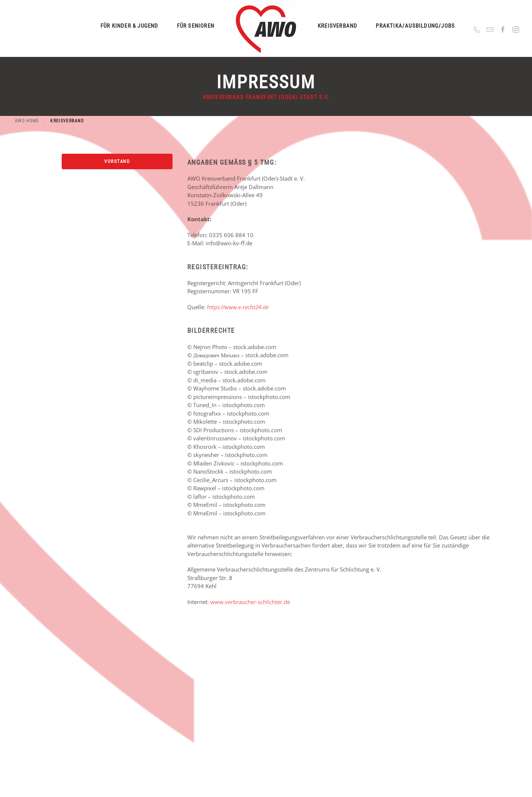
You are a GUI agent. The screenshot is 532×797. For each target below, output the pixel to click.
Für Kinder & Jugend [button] (129, 26)
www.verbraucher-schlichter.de (250, 606)
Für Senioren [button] (196, 26)
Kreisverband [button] (337, 26)
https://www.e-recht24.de (238, 311)
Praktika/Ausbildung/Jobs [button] (415, 26)
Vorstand (117, 163)
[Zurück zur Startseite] (266, 28)
